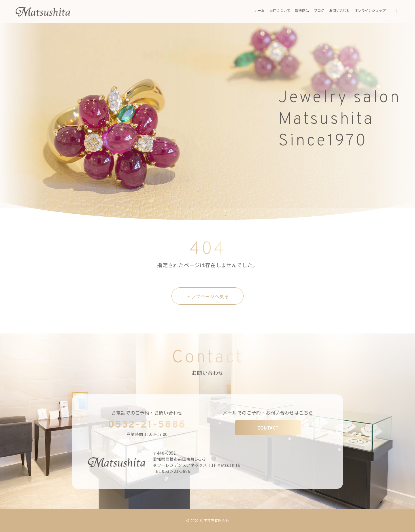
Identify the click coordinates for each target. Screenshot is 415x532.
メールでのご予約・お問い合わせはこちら (268, 413)
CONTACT (268, 428)
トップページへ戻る (208, 296)
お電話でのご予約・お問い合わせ (147, 413)
